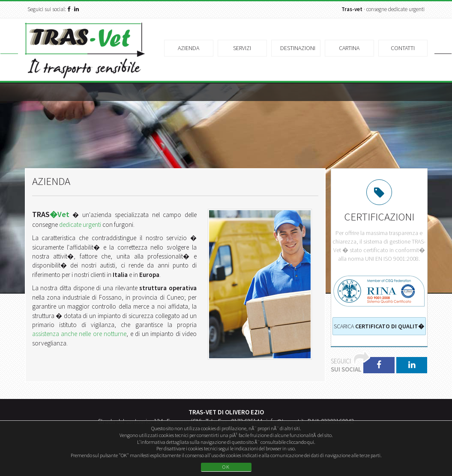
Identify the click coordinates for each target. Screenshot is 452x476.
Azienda (189, 48)
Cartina (349, 48)
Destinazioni (298, 48)
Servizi (242, 48)
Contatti (403, 48)
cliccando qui (300, 442)
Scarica (379, 326)
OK (226, 467)
